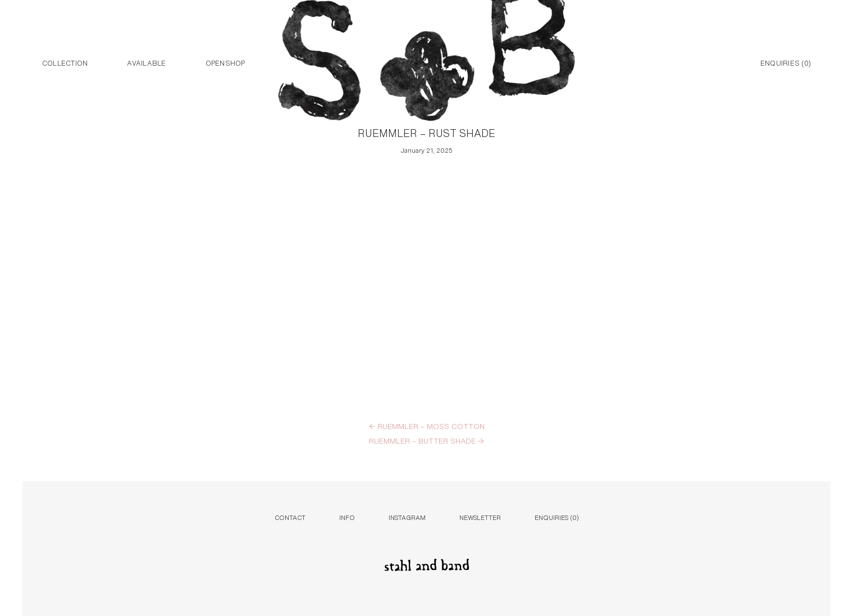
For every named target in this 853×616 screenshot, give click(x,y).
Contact (290, 517)
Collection (65, 62)
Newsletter (480, 517)
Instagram (407, 517)
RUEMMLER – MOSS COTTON (427, 426)
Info (347, 517)
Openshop (225, 62)
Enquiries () (786, 62)
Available (146, 62)
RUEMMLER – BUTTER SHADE (426, 440)
